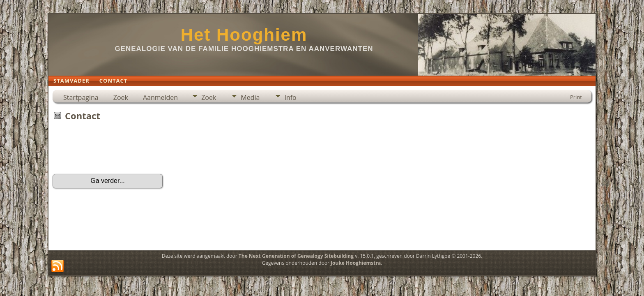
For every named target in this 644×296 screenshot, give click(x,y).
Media (250, 97)
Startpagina (81, 97)
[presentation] (115, 150)
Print (576, 97)
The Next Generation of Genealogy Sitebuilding (296, 256)
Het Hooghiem (244, 35)
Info (290, 97)
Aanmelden (160, 97)
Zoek (121, 97)
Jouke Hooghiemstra (356, 263)
